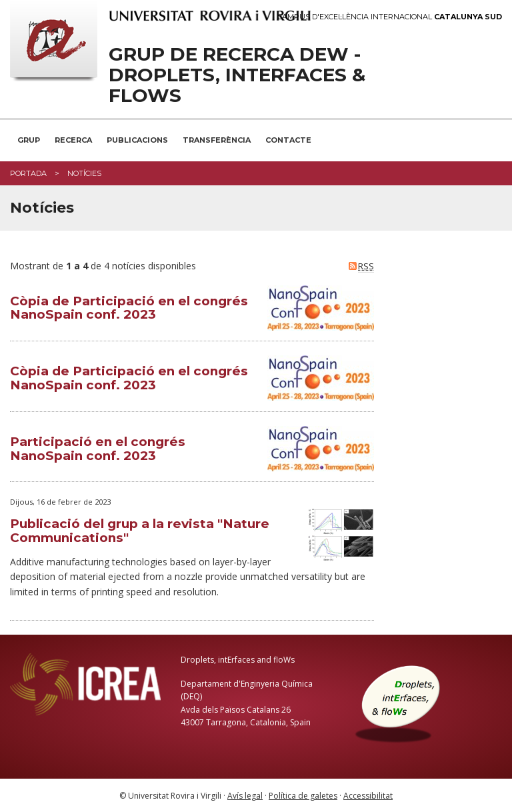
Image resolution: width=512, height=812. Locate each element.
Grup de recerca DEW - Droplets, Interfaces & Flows (237, 75)
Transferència (217, 140)
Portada (28, 173)
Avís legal (245, 796)
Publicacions (137, 140)
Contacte (288, 140)
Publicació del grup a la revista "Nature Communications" (140, 531)
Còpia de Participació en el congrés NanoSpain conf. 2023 (129, 308)
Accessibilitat (368, 796)
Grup (29, 140)
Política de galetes (303, 796)
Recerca (73, 140)
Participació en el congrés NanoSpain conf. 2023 (98, 449)
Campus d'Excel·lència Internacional (390, 17)
